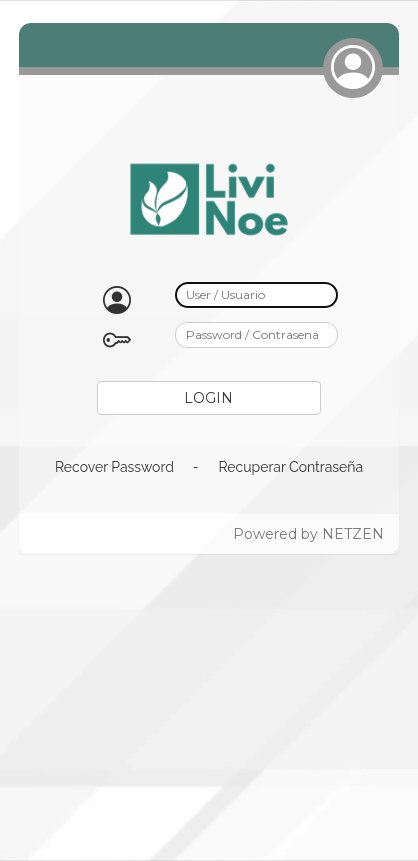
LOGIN (208, 398)
